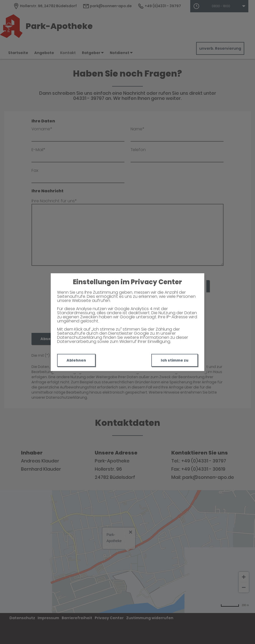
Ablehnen (76, 360)
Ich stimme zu (175, 360)
